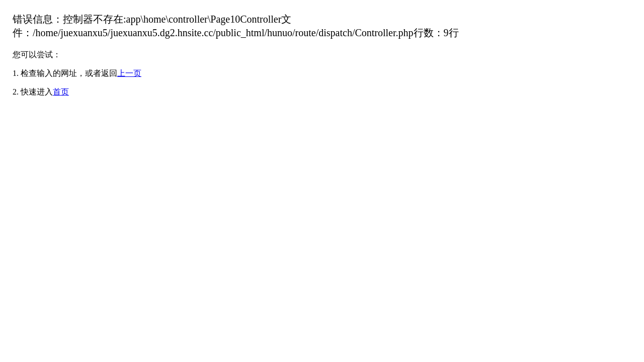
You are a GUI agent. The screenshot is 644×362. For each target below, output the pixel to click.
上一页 (129, 73)
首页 (61, 92)
